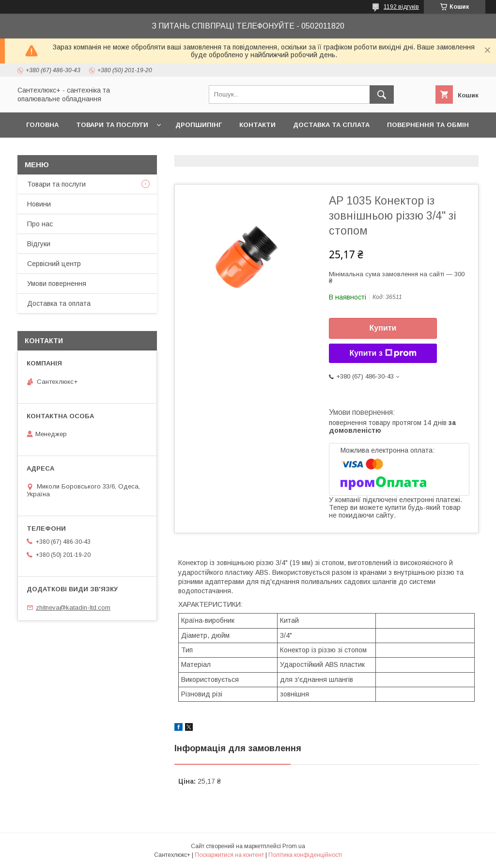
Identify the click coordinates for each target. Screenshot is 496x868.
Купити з (383, 353)
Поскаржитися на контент (229, 855)
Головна (42, 125)
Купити (383, 328)
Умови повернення (57, 284)
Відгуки (39, 244)
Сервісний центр (54, 264)
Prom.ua (294, 846)
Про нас (40, 224)
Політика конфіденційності (305, 855)
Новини (39, 204)
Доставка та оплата (59, 303)
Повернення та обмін (428, 125)
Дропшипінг (199, 125)
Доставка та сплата (331, 125)
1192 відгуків (401, 7)
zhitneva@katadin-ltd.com (73, 608)
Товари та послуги (112, 125)
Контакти (257, 125)
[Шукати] (382, 95)
